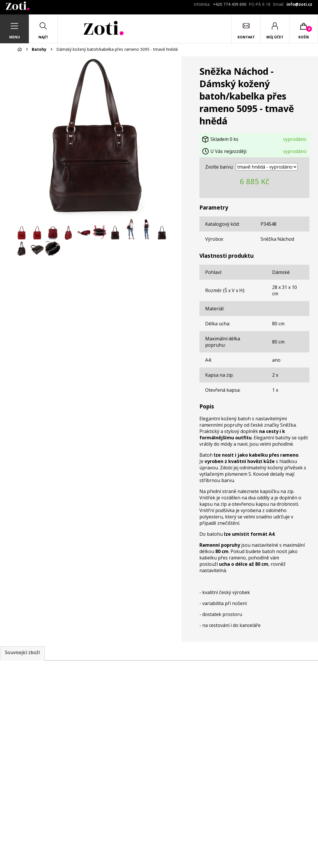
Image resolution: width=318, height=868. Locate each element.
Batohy (39, 49)
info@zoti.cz (299, 4)
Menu (15, 37)
